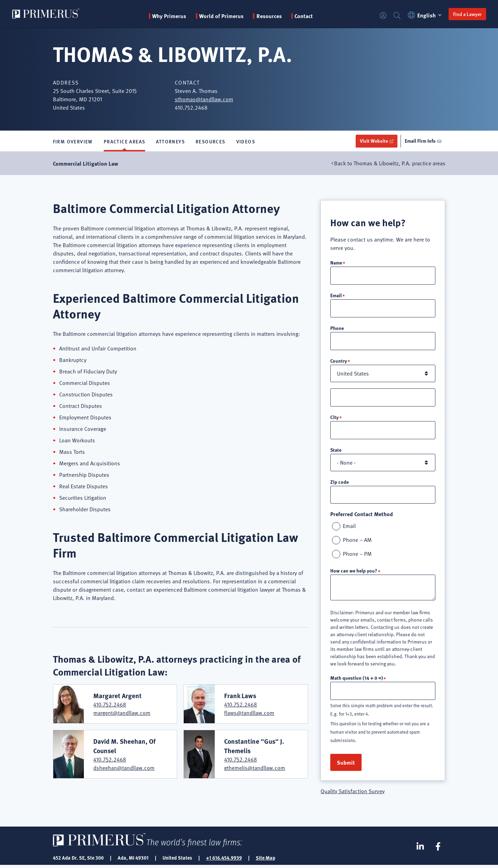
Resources (211, 141)
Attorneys (170, 141)
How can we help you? (354, 573)
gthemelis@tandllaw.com (255, 768)
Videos (246, 141)
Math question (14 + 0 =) (357, 680)
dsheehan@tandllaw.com (124, 768)
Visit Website (373, 141)
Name (336, 262)
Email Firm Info (420, 141)
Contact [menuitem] (304, 16)
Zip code (339, 483)
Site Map (266, 860)
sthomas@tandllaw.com (204, 99)
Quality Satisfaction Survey (353, 794)
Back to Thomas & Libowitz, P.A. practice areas (390, 164)
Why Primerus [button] (169, 16)
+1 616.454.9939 (224, 860)
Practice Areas (125, 141)
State (336, 451)
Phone (337, 329)
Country (339, 362)
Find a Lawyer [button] (467, 14)
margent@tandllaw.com (122, 713)
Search (396, 16)
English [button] (425, 15)
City (334, 418)
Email (336, 295)
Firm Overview (73, 141)
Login (382, 16)
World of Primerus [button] (222, 16)
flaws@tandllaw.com (249, 713)
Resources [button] (270, 16)
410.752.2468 (110, 705)
